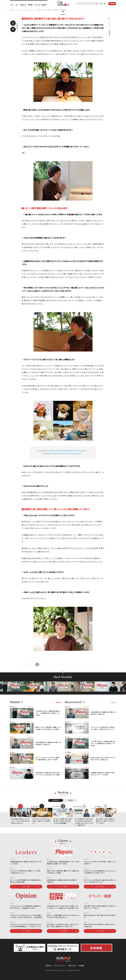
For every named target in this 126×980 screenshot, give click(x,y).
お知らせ (23, 5)
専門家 (30, 5)
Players (63, 14)
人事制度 (69, 752)
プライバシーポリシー (60, 966)
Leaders (69, 722)
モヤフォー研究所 (40, 5)
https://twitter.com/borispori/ (67, 453)
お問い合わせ (72, 966)
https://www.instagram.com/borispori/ (68, 451)
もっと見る (26, 886)
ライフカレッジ (57, 807)
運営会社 (49, 966)
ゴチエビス (35, 807)
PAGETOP (109, 33)
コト (17, 5)
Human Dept (79, 807)
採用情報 (81, 966)
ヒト (12, 5)
